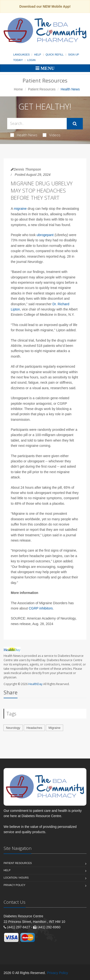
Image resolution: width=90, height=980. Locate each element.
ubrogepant (45, 235)
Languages (21, 55)
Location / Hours (16, 878)
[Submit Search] (75, 124)
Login (31, 60)
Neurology (13, 728)
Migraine (54, 728)
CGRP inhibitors (41, 608)
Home (18, 89)
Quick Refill (55, 55)
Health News (24, 135)
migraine (20, 209)
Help (38, 55)
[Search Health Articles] (37, 124)
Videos (52, 135)
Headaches (34, 728)
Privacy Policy (15, 885)
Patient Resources (42, 89)
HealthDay (35, 684)
